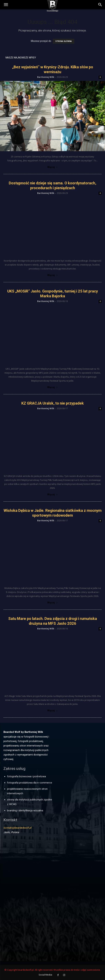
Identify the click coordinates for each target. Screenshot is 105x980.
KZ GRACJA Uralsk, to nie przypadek (53, 403)
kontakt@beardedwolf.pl (17, 828)
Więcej (52, 167)
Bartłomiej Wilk (46, 77)
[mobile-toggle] (6, 5)
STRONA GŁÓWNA (64, 41)
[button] (100, 5)
